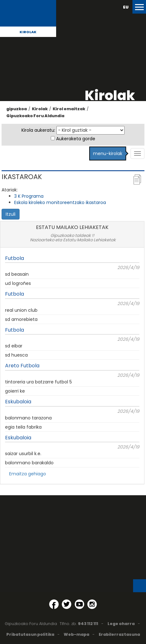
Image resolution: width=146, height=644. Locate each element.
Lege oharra (121, 624)
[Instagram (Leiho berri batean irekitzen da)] (92, 604)
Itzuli (11, 214)
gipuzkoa (17, 109)
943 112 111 (88, 624)
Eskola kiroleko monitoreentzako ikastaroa (60, 202)
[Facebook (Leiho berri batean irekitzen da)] (54, 604)
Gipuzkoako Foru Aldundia (35, 116)
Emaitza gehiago (28, 474)
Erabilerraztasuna (119, 634)
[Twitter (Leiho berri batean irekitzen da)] (67, 604)
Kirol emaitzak (69, 109)
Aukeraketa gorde (76, 139)
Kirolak (28, 32)
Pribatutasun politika (30, 634)
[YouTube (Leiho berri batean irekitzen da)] (79, 604)
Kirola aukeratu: (38, 130)
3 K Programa (29, 196)
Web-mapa (76, 634)
